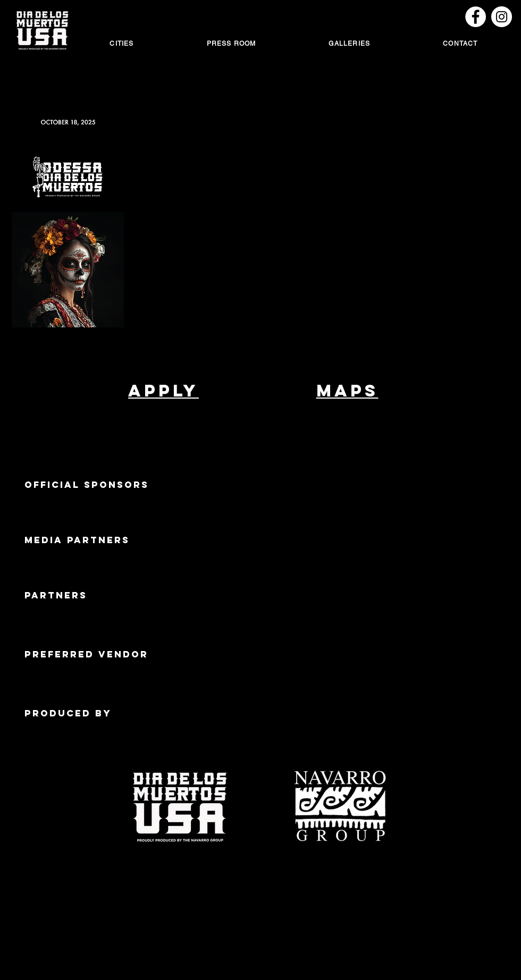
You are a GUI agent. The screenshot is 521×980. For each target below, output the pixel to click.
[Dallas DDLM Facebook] (476, 17)
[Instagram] (502, 17)
